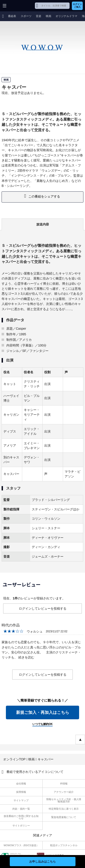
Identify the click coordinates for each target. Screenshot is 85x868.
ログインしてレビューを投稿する (43, 608)
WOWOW (21, 6)
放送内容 (43, 224)
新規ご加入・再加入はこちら (43, 712)
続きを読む (26, 657)
